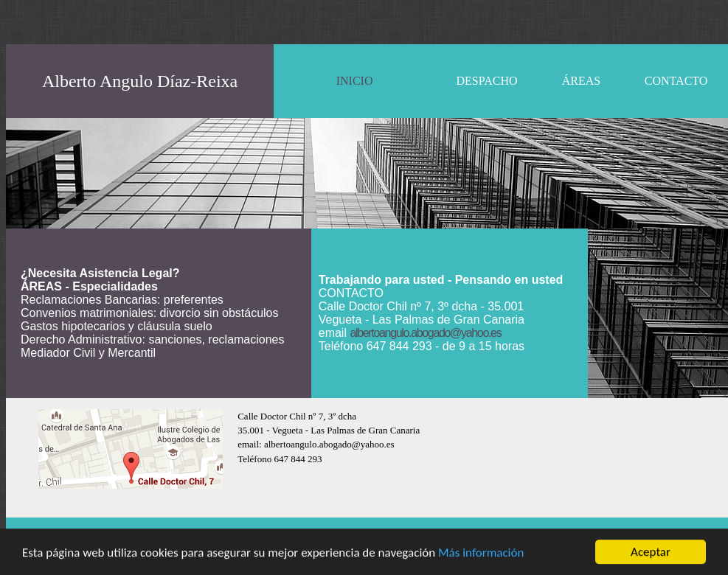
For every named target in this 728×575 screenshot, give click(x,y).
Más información (481, 553)
